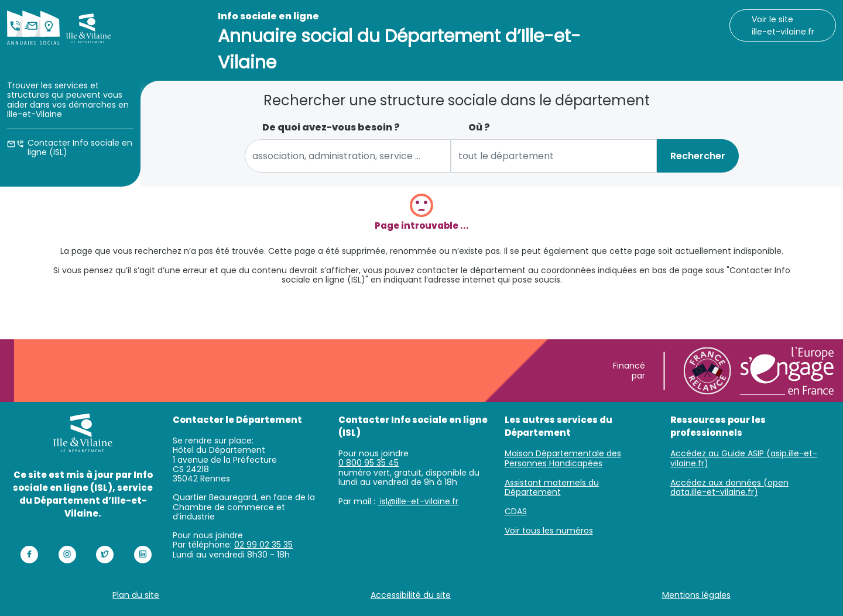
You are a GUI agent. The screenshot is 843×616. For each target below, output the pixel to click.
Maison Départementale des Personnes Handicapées (563, 458)
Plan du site (136, 595)
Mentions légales (696, 595)
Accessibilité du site (411, 595)
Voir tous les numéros (549, 531)
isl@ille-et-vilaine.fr (418, 501)
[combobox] (348, 156)
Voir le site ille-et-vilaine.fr (783, 25)
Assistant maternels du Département (552, 488)
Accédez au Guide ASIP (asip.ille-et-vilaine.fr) (744, 458)
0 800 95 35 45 (369, 463)
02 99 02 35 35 (263, 545)
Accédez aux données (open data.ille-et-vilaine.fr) (729, 488)
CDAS (516, 511)
